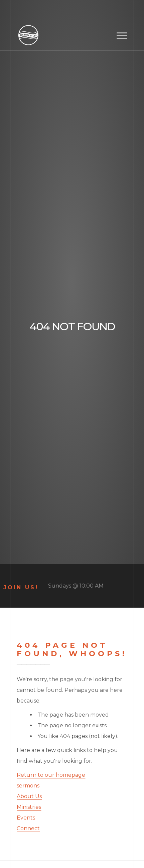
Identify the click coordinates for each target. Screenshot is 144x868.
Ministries (29, 807)
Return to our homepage (51, 775)
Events (26, 818)
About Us (29, 796)
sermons (28, 786)
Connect (28, 828)
